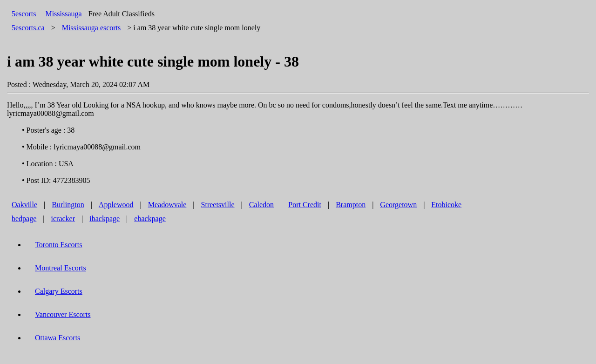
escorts (91, 28)
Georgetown (398, 205)
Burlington (68, 205)
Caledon (261, 205)
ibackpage (105, 219)
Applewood (116, 205)
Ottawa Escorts (58, 338)
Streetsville (218, 205)
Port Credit (305, 205)
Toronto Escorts (59, 245)
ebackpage (150, 219)
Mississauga (63, 14)
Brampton (351, 205)
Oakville (24, 205)
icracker (63, 219)
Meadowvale (167, 205)
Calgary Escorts (59, 291)
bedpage (24, 219)
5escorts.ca (28, 28)
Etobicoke (446, 205)
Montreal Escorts (61, 268)
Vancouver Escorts (63, 314)
